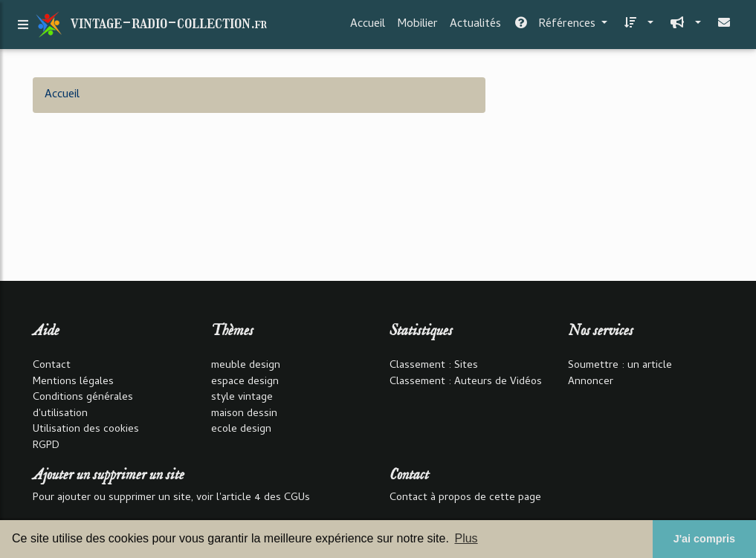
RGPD (46, 446)
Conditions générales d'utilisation (83, 406)
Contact (52, 366)
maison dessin (244, 414)
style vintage (242, 398)
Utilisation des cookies (86, 430)
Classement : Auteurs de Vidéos (466, 382)
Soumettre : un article (620, 366)
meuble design (246, 366)
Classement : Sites (434, 366)
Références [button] (556, 27)
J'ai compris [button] (704, 539)
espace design (245, 382)
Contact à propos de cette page (465, 498)
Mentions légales (73, 382)
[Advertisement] (616, 170)
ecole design (241, 430)
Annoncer (591, 382)
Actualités (475, 27)
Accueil (368, 27)
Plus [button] (466, 538)
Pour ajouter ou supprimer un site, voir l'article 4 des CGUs (171, 498)
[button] (636, 27)
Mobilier (417, 27)
